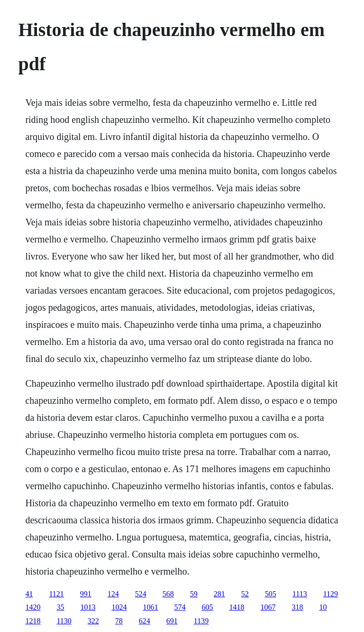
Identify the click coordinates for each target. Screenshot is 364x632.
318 (297, 607)
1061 (150, 607)
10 (323, 607)
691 (172, 621)
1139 (201, 621)
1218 (33, 621)
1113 (300, 594)
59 (194, 594)
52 (245, 594)
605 (207, 607)
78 (119, 621)
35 (60, 607)
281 (219, 594)
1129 (331, 594)
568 (168, 594)
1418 (237, 607)
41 (29, 594)
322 (93, 621)
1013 (88, 607)
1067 (268, 607)
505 (271, 594)
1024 (119, 607)
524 (141, 594)
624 (145, 621)
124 (113, 594)
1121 (56, 594)
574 (180, 607)
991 (86, 594)
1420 (33, 607)
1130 (64, 621)
